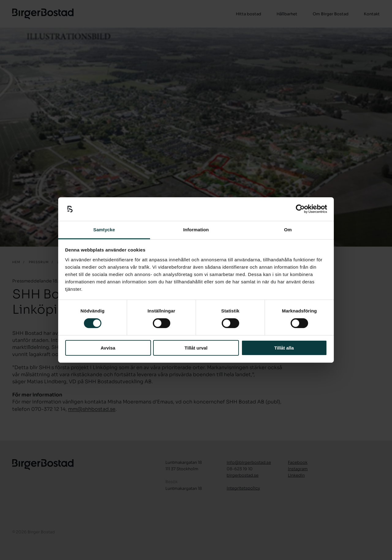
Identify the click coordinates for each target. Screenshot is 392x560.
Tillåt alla (284, 348)
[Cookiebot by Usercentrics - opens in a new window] (300, 209)
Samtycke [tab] (104, 230)
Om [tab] (288, 230)
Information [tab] (196, 230)
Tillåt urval (196, 348)
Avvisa (108, 348)
